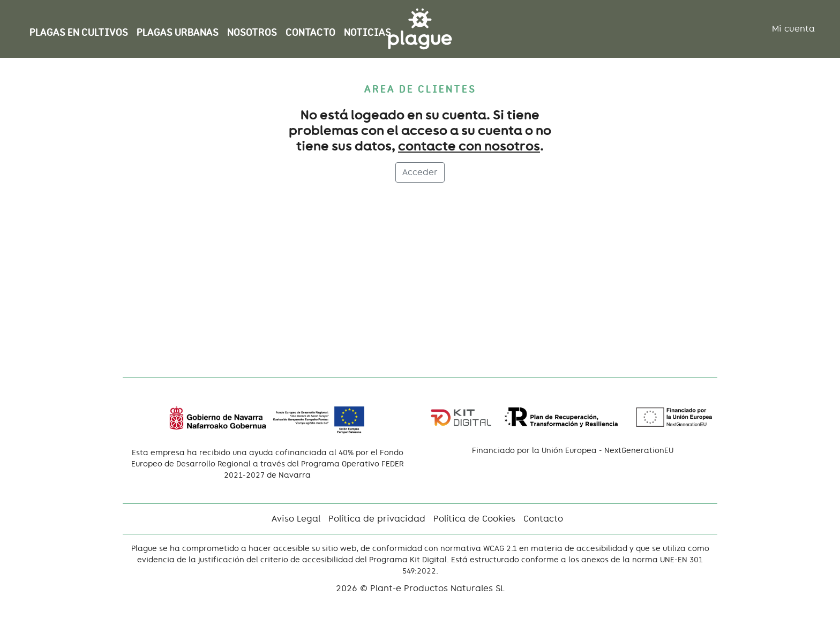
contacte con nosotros (469, 146)
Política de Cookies (474, 519)
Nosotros (252, 32)
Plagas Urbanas (178, 32)
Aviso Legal (296, 519)
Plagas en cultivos (79, 32)
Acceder (420, 172)
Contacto (310, 32)
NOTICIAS (367, 32)
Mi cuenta (793, 29)
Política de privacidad (377, 519)
